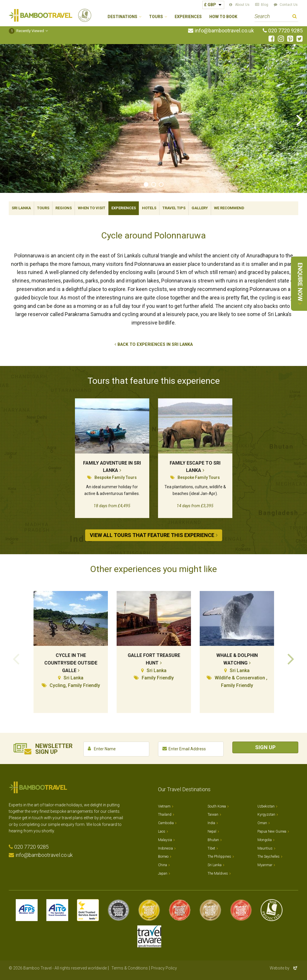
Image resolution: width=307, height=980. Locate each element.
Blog (265, 5)
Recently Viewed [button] (26, 31)
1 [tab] (146, 184)
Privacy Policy (164, 968)
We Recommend (229, 208)
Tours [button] (156, 17)
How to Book (223, 17)
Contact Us (289, 5)
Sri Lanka (21, 208)
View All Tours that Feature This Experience (152, 535)
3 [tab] (161, 184)
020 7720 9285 (285, 31)
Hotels (149, 208)
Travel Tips (174, 208)
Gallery (200, 208)
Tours (43, 208)
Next (300, 119)
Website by (284, 968)
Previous (7, 119)
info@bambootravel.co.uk (224, 31)
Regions (64, 208)
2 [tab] (154, 184)
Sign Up (265, 747)
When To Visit (92, 208)
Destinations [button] (122, 17)
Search (295, 17)
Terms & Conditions (130, 968)
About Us (242, 5)
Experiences (188, 17)
